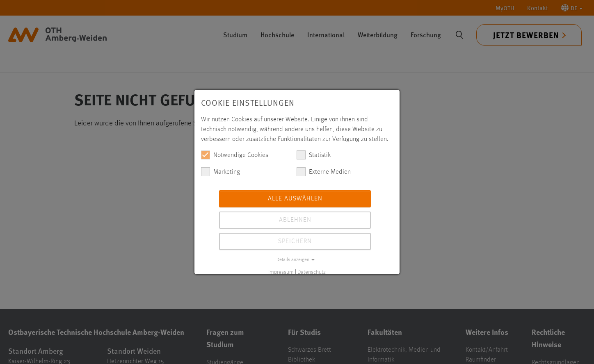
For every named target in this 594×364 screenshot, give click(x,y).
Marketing (220, 172)
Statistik (314, 155)
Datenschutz (312, 272)
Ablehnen (295, 220)
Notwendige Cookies (235, 155)
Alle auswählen (295, 199)
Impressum (281, 272)
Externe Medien (324, 172)
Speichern (295, 241)
